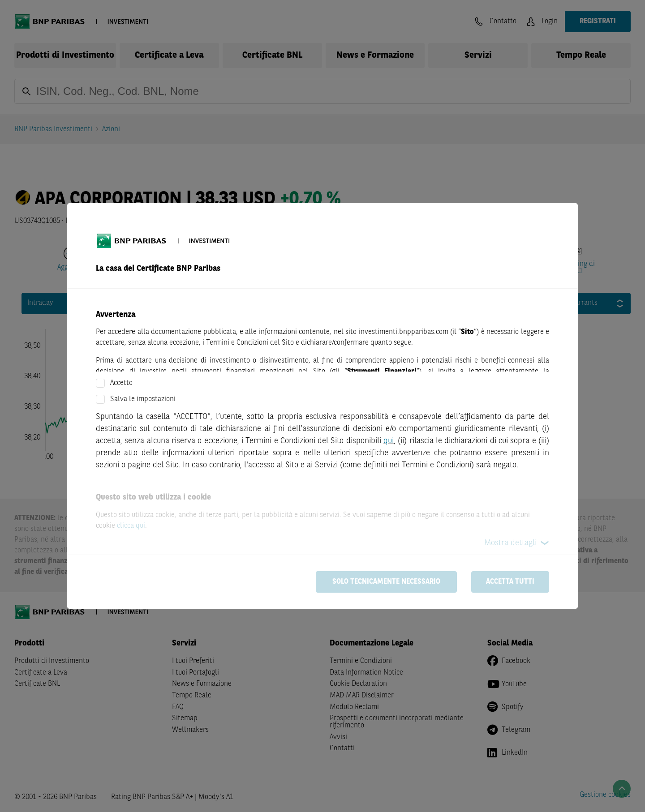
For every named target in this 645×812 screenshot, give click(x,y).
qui (389, 441)
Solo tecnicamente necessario (386, 582)
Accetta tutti (510, 582)
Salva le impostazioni (143, 399)
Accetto (121, 383)
